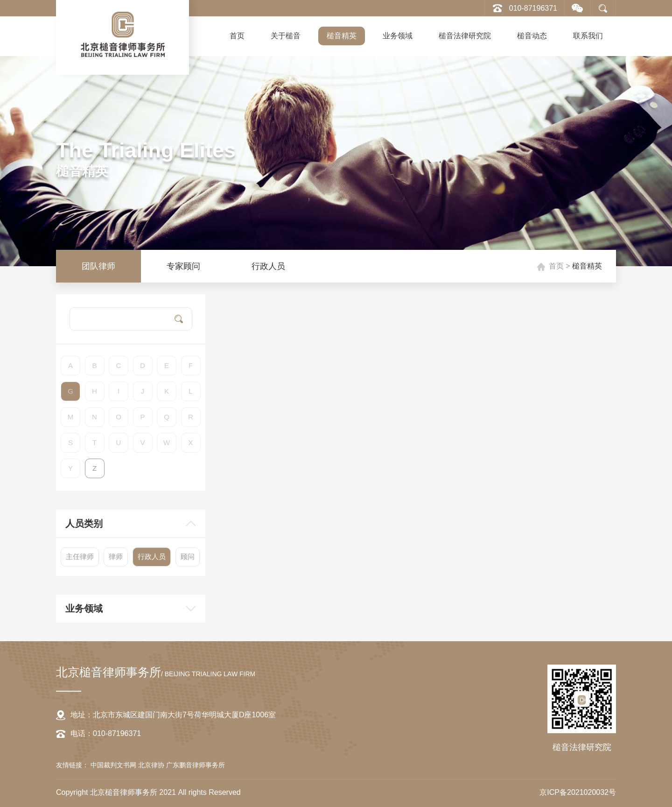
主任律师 (80, 556)
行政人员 (268, 266)
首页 (237, 36)
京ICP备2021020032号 (578, 792)
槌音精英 (342, 36)
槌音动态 (532, 36)
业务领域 (398, 36)
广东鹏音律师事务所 (196, 765)
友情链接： (72, 765)
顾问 (188, 556)
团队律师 (98, 266)
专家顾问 (183, 266)
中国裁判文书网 (114, 765)
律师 (116, 556)
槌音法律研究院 (465, 36)
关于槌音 (286, 36)
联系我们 (588, 36)
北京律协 (152, 765)
